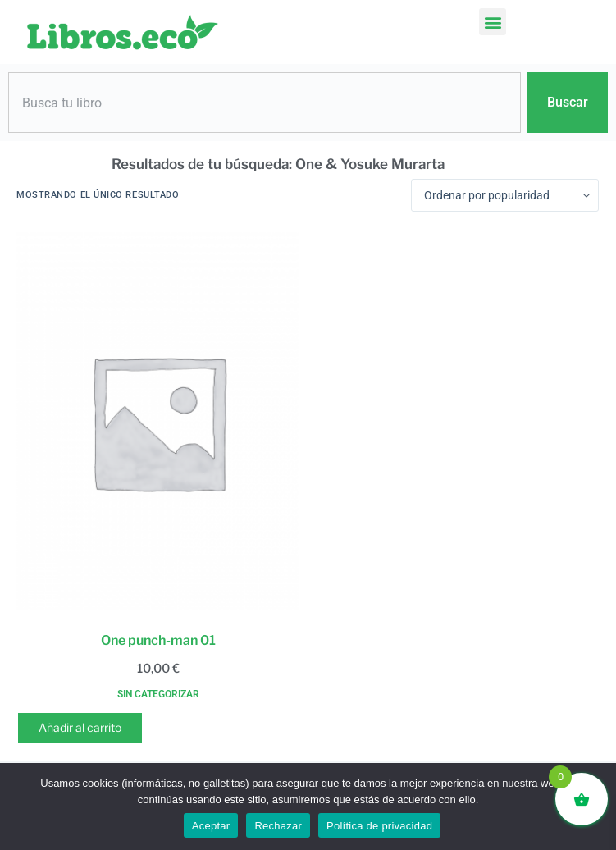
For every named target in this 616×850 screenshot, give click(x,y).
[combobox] (265, 103)
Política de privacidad (379, 826)
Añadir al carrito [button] (80, 727)
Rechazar (278, 826)
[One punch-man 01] (158, 421)
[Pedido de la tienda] (505, 195)
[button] (493, 22)
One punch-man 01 (158, 640)
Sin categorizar (158, 694)
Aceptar (211, 826)
